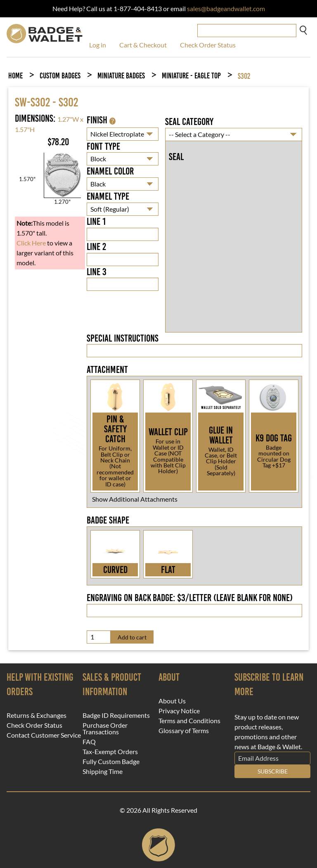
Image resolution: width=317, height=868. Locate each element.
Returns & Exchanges (37, 715)
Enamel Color (110, 171)
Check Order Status (208, 45)
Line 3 (97, 272)
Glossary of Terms (184, 731)
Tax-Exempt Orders (110, 752)
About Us (172, 701)
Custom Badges (60, 76)
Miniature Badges (121, 76)
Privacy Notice (179, 711)
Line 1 (96, 222)
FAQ (89, 742)
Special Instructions (123, 338)
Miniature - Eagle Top (191, 76)
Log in (98, 45)
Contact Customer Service (44, 735)
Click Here (31, 243)
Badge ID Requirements (116, 715)
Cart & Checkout (143, 45)
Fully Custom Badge (111, 762)
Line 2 (96, 247)
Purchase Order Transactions (105, 729)
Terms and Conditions (189, 721)
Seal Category (189, 122)
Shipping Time (103, 771)
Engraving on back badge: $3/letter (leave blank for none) (190, 598)
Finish (101, 120)
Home (15, 76)
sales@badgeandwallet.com (226, 8)
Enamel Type (108, 196)
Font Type (103, 146)
